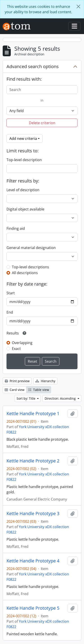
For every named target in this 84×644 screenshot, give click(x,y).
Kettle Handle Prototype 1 (33, 414)
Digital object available (25, 209)
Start (11, 293)
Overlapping (22, 343)
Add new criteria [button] (23, 139)
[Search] (42, 90)
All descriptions (25, 273)
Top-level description (24, 160)
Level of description (23, 190)
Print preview (17, 381)
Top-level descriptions (30, 267)
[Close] (78, 7)
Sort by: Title (26, 398)
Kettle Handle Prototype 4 (33, 561)
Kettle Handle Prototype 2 (33, 461)
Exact (16, 349)
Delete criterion (42, 123)
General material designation (31, 248)
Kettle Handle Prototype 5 (33, 608)
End (10, 312)
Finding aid (16, 228)
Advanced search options (33, 66)
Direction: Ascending (61, 398)
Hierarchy (45, 381)
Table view (39, 390)
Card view (15, 390)
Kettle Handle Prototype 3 (33, 514)
